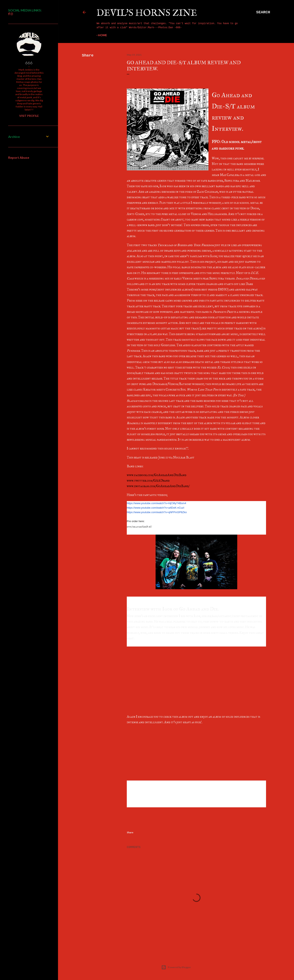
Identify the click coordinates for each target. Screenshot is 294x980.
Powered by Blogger (176, 967)
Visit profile (29, 116)
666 (29, 63)
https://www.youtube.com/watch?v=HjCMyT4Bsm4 (156, 503)
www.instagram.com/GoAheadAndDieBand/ (158, 486)
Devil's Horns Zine (147, 13)
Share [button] (88, 55)
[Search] (263, 12)
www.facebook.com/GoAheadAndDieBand (157, 475)
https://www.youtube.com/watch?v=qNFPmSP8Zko (157, 512)
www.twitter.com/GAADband (148, 480)
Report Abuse (19, 157)
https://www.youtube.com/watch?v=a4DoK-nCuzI (155, 508)
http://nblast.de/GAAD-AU (139, 527)
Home (102, 35)
